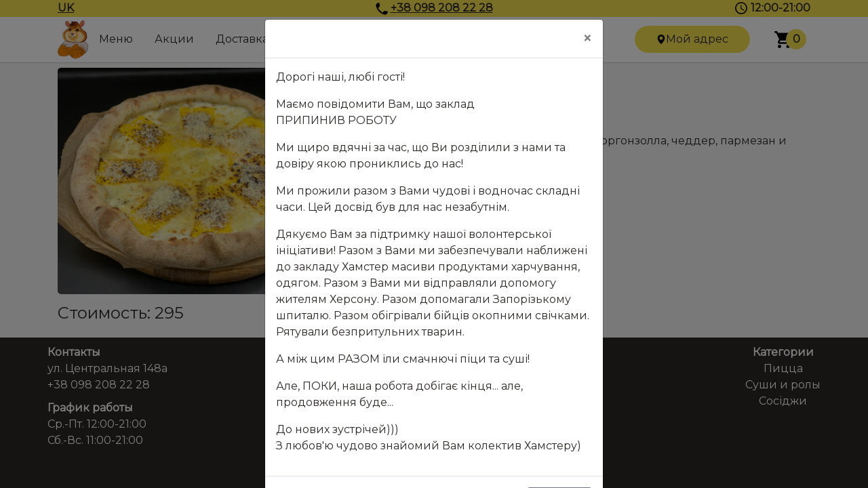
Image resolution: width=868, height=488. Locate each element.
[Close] (587, 39)
